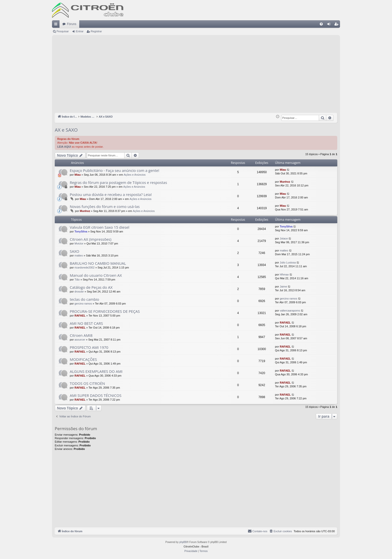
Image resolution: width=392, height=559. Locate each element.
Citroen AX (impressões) (90, 239)
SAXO (74, 251)
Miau (78, 175)
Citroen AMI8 (81, 335)
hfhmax (284, 274)
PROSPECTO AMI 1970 (89, 347)
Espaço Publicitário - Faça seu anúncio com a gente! (114, 170)
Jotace (284, 238)
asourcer (80, 340)
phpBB (183, 542)
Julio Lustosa (288, 262)
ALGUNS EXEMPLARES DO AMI (96, 371)
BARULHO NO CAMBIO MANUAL (98, 263)
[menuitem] (321, 24)
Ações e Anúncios (135, 175)
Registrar (96, 31)
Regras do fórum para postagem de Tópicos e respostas (118, 182)
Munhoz (285, 182)
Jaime (283, 287)
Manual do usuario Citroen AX (96, 275)
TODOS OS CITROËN (87, 383)
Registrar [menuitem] (337, 25)
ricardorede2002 (84, 267)
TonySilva (81, 231)
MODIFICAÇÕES (83, 359)
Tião (77, 279)
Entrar (80, 31)
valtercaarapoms (290, 311)
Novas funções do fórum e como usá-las (105, 206)
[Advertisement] (196, 75)
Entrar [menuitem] (330, 25)
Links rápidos (57, 25)
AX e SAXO (66, 130)
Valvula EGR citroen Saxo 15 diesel (99, 227)
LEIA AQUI (64, 147)
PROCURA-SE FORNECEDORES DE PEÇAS (105, 311)
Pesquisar (63, 31)
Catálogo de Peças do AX (91, 287)
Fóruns (72, 24)
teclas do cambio (84, 299)
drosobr (79, 292)
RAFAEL (80, 316)
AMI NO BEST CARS (86, 323)
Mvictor (79, 243)
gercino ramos (83, 304)
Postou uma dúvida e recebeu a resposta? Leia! (111, 194)
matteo (79, 255)
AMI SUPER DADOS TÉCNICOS (96, 395)
